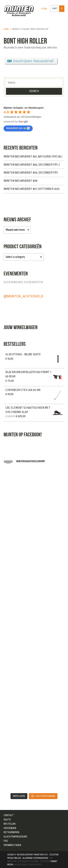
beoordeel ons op (18, 128)
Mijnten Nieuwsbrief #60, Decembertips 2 (32, 165)
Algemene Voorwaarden (35, 858)
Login (44, 9)
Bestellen (10, 824)
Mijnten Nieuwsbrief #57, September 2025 (32, 189)
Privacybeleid (14, 858)
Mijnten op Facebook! (23, 434)
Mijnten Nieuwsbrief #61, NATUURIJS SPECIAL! (33, 157)
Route (7, 820)
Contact (9, 815)
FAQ (6, 841)
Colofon (54, 855)
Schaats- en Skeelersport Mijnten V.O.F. (28, 855)
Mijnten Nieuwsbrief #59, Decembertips (31, 173)
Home (6, 29)
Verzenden (10, 828)
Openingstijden (12, 845)
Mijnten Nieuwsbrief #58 (20, 181)
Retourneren (11, 832)
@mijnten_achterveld (23, 296)
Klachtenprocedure (15, 837)
